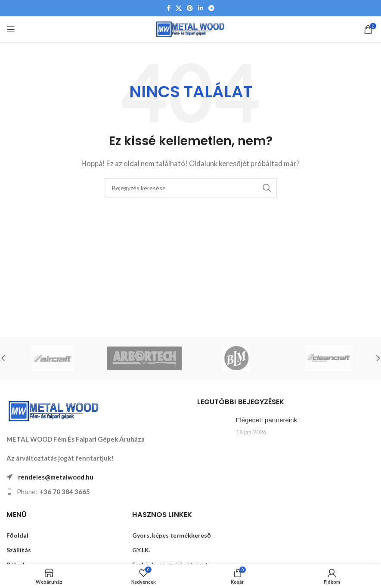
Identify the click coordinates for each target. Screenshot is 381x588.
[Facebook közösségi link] (169, 8)
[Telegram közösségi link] (211, 8)
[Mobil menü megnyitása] (11, 29)
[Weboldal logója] (190, 28)
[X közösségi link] (179, 8)
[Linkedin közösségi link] (201, 8)
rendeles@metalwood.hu (56, 477)
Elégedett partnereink (267, 420)
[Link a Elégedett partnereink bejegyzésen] (213, 429)
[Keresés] (191, 188)
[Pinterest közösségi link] (190, 8)
